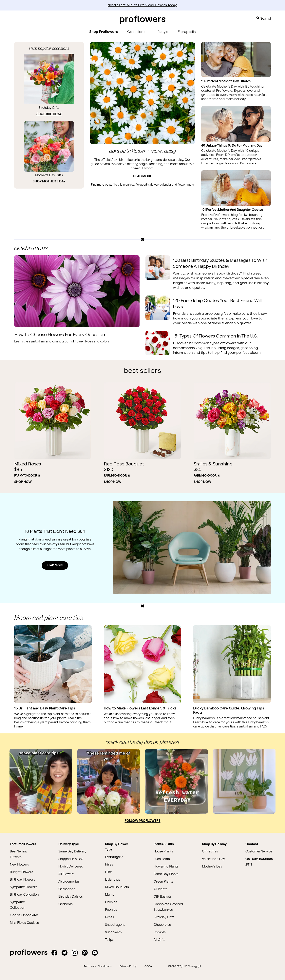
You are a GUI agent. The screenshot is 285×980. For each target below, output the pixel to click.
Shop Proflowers (104, 32)
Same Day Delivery (72, 852)
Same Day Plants (166, 874)
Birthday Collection (24, 895)
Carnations (67, 889)
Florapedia (187, 32)
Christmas (210, 852)
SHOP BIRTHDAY (49, 114)
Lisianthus (113, 880)
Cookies (160, 932)
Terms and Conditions (98, 966)
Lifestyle (161, 32)
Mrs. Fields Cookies (24, 923)
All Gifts (159, 940)
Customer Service (259, 852)
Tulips (109, 940)
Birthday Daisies (70, 897)
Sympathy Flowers (24, 887)
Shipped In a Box (71, 859)
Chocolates (162, 925)
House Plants (163, 852)
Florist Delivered (71, 867)
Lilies (109, 872)
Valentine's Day (213, 859)
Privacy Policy (128, 966)
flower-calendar (161, 185)
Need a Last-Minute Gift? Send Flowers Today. (142, 5)
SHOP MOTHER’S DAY (49, 182)
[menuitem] (136, 32)
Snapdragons (115, 925)
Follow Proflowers (143, 821)
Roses (110, 917)
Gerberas (66, 904)
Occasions (136, 32)
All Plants (160, 889)
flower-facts (186, 185)
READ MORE (55, 565)
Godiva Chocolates (24, 915)
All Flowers (66, 874)
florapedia (142, 185)
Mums (110, 895)
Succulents (162, 859)
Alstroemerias (69, 882)
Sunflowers (113, 932)
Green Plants (163, 882)
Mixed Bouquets (117, 887)
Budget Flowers (21, 872)
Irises (109, 865)
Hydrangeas (114, 857)
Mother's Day (212, 867)
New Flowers (19, 865)
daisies (130, 185)
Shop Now (23, 482)
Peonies (111, 910)
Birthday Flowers (22, 880)
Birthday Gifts (164, 917)
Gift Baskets (163, 897)
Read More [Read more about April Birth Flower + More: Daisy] (142, 176)
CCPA (148, 966)
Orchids (111, 902)
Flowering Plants (166, 867)
